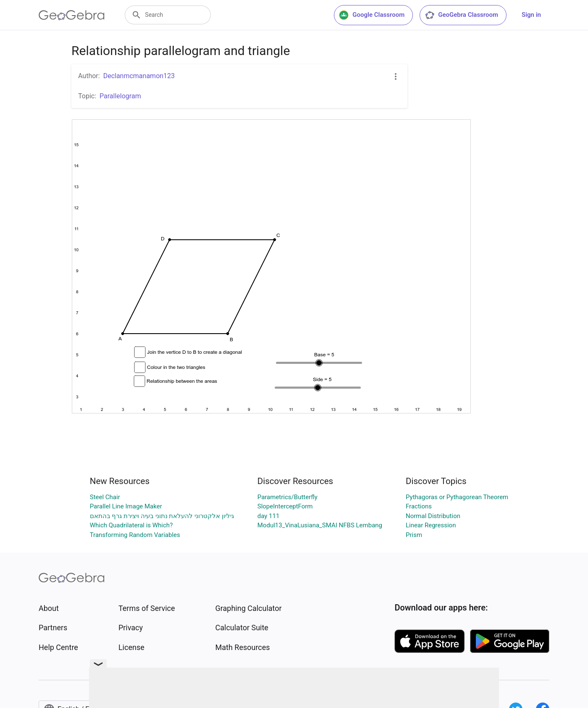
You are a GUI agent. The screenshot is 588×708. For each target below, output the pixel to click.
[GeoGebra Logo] (72, 15)
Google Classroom (372, 15)
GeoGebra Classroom (461, 15)
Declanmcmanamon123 (139, 76)
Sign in (531, 15)
